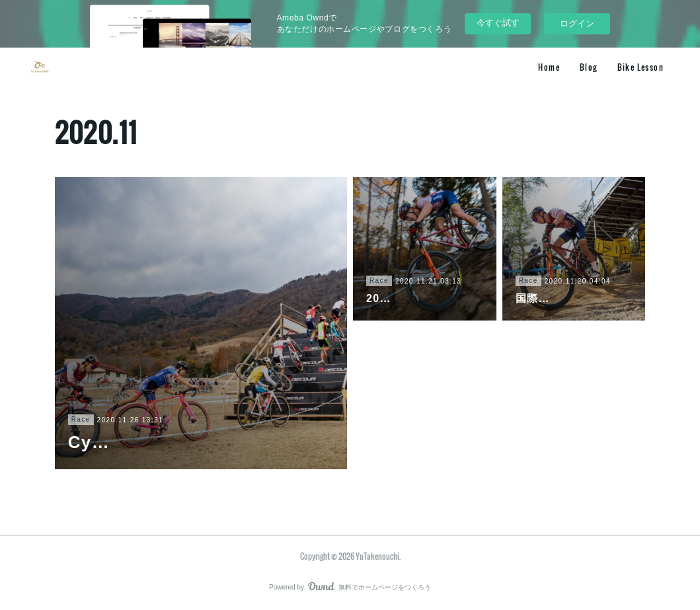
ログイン (577, 23)
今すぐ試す (498, 23)
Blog (589, 67)
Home (549, 67)
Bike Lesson (641, 67)
